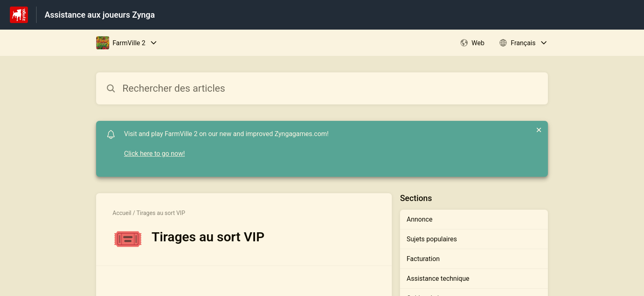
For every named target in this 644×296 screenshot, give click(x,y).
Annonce (420, 219)
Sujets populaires (432, 239)
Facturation (423, 259)
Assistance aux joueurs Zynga (100, 15)
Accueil (122, 213)
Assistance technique (438, 279)
